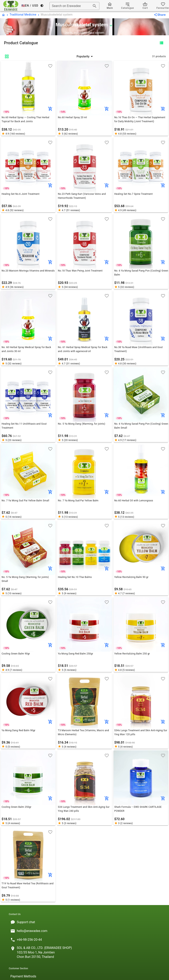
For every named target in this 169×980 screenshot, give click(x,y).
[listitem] (84, 922)
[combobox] (74, 6)
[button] (85, 56)
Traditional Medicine (23, 15)
